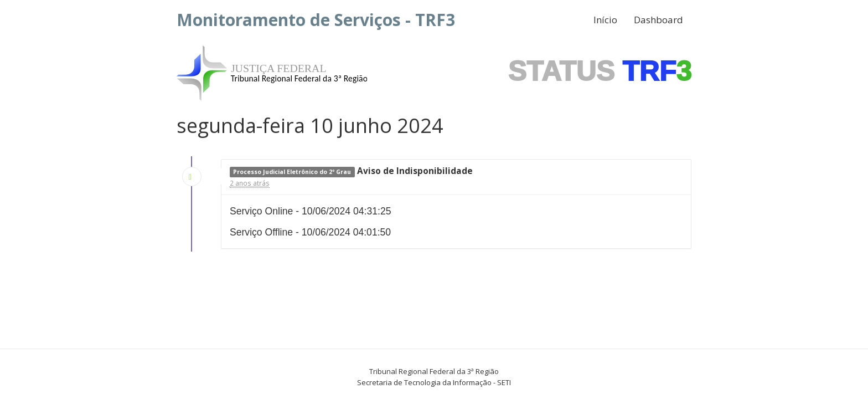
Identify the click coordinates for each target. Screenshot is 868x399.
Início (605, 20)
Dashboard (658, 20)
